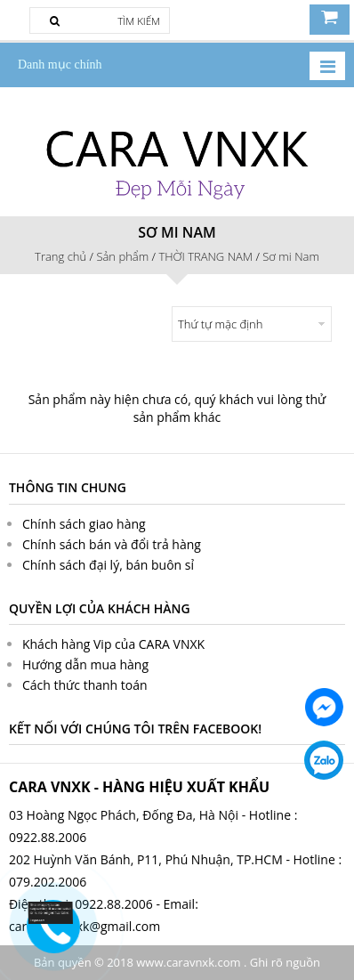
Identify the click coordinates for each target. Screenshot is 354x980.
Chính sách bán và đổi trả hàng (112, 544)
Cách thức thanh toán (85, 685)
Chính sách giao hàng (84, 524)
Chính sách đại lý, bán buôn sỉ (108, 565)
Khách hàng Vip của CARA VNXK (113, 644)
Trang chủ (60, 256)
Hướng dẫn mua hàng (85, 664)
